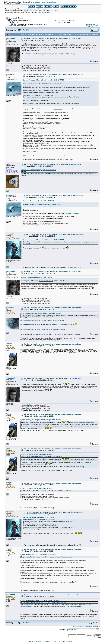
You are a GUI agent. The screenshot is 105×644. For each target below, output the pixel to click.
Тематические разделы (19, 20)
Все (30, 30)
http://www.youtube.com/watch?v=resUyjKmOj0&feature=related (42, 320)
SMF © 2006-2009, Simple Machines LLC (61, 642)
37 (27, 30)
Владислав (11, 594)
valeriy (9, 164)
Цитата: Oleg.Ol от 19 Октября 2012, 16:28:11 (39, 517)
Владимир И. (11, 74)
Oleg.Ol (9, 483)
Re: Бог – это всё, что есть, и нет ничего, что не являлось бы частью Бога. (53, 39)
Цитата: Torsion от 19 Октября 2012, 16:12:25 (36, 454)
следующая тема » (93, 26)
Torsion (9, 344)
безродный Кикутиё (11, 39)
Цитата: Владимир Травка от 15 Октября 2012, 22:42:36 (40, 600)
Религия (15, 22)
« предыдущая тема (92, 24)
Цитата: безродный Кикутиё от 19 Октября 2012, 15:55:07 (41, 420)
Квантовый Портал (16, 18)
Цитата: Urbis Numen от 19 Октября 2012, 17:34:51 (38, 555)
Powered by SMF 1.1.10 (38, 642)
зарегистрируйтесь (49, 2)
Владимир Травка (10, 308)
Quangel (10, 234)
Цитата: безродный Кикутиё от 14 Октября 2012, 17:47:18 (43, 80)
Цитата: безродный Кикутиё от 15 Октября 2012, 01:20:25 (41, 313)
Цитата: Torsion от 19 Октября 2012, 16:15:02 (36, 488)
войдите (36, 2)
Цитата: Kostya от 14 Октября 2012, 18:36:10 (37, 277)
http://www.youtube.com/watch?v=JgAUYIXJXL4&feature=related (43, 329)
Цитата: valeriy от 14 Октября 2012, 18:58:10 (38, 201)
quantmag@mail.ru (45, 12)
